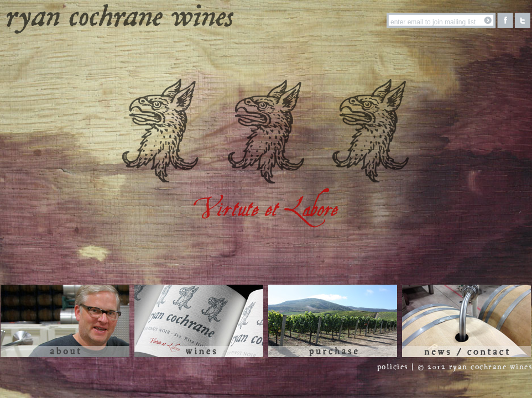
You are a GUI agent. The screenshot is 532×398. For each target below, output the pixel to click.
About (65, 321)
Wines (199, 321)
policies (393, 367)
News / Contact (466, 321)
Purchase (333, 321)
